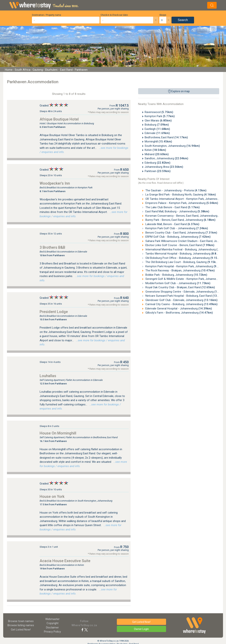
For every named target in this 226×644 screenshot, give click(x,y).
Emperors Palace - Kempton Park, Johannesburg (181, 203)
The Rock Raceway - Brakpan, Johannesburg (180, 270)
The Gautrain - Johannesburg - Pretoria (176, 190)
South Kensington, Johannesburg (172, 146)
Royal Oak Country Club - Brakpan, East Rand (180, 287)
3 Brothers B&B (52, 247)
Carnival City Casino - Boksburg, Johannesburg (181, 304)
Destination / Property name (46, 15)
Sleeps (163, 15)
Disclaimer (52, 628)
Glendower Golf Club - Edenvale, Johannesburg (181, 300)
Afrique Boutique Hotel (59, 119)
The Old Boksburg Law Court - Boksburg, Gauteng (182, 262)
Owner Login (141, 629)
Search (183, 20)
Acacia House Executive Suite (65, 561)
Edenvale (157, 133)
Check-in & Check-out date (114, 15)
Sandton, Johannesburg (166, 158)
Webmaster (52, 619)
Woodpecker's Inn (55, 183)
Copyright (53, 623)
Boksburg (157, 125)
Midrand (157, 154)
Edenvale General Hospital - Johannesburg (178, 309)
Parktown (158, 171)
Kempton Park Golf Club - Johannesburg (176, 228)
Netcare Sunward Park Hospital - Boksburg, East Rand (185, 296)
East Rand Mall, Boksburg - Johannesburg (177, 211)
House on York (52, 496)
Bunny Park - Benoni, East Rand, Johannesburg (180, 220)
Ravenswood (159, 112)
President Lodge (54, 312)
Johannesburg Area (164, 167)
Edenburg (158, 163)
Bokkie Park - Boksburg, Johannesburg (176, 275)
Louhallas (48, 376)
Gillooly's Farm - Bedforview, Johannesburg (179, 313)
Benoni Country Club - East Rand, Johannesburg (181, 233)
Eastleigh (157, 129)
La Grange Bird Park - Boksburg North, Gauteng (180, 195)
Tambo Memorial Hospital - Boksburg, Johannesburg (184, 254)
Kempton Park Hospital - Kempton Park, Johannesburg (185, 266)
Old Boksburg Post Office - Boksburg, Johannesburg (183, 258)
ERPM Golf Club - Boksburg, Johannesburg (178, 237)
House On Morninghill (58, 433)
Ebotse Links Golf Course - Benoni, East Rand (180, 245)
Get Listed (21, 630)
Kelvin (155, 150)
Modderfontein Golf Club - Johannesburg (178, 283)
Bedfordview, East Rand (166, 137)
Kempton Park (160, 116)
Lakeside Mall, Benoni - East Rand (172, 224)
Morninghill (158, 142)
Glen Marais (158, 121)
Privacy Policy (52, 632)
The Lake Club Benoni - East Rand (172, 207)
